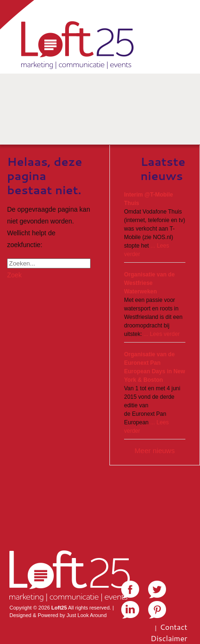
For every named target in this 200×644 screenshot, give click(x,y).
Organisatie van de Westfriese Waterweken (149, 283)
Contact (174, 627)
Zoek (14, 275)
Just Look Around (87, 615)
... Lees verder (162, 334)
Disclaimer (169, 638)
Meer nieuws (154, 451)
